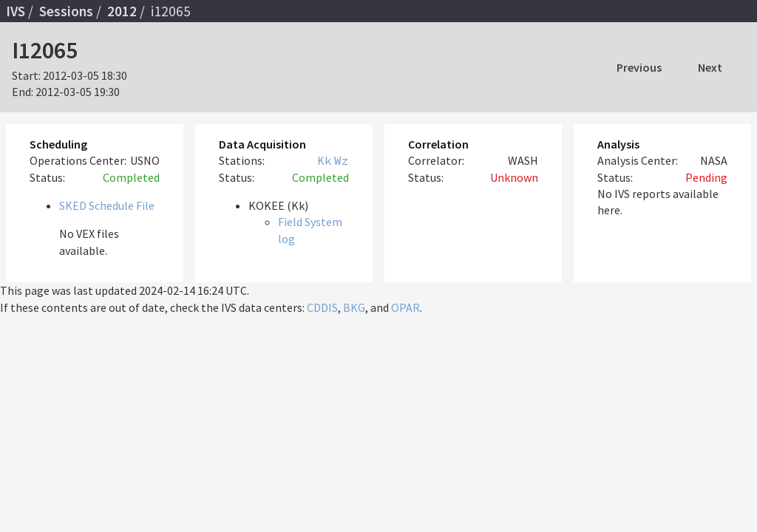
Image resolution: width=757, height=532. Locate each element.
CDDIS (322, 307)
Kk (325, 160)
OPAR (405, 307)
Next (710, 67)
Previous (639, 67)
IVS (16, 11)
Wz (342, 160)
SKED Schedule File (107, 205)
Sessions (66, 11)
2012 (122, 11)
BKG (354, 307)
